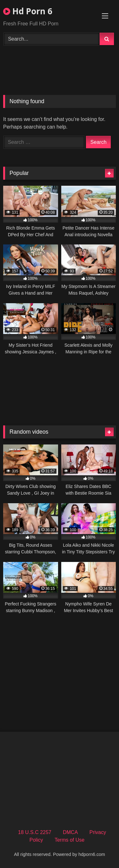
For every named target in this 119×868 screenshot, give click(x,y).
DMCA (70, 832)
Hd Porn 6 (28, 11)
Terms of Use (69, 840)
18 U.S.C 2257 (35, 832)
